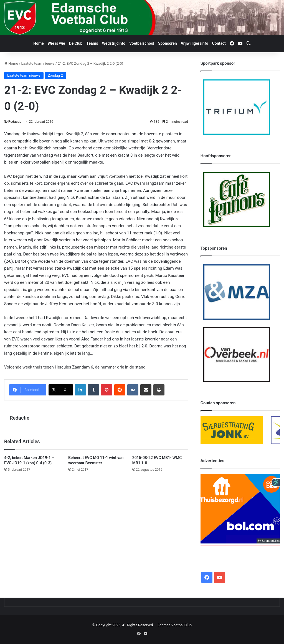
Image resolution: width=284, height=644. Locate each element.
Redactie (15, 122)
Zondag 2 (55, 75)
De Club (76, 43)
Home (38, 43)
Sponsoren (168, 43)
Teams (92, 43)
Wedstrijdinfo (114, 43)
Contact (219, 43)
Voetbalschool (142, 43)
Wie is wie (56, 43)
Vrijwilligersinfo (195, 43)
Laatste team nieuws (38, 63)
